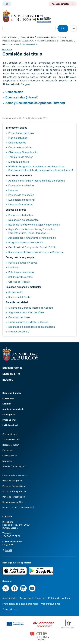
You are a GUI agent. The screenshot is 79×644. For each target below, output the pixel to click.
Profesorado (15, 292)
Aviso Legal (26, 598)
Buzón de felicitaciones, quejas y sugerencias (34, 225)
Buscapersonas (12, 368)
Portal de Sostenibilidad (14, 486)
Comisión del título (19, 317)
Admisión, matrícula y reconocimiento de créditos (37, 181)
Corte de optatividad (20, 147)
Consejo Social (10, 456)
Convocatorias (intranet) (22, 97)
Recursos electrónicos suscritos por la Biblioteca (36, 252)
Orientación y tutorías (21, 204)
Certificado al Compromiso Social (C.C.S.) (32, 247)
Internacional (9, 420)
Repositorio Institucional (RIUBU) (18, 507)
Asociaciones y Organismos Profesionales (32, 238)
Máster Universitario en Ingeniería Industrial (55, 41)
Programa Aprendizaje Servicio (26, 243)
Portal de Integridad (12, 481)
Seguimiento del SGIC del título (26, 312)
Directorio (40, 598)
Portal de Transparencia (14, 491)
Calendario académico (21, 185)
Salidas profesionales (20, 277)
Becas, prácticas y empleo (20, 257)
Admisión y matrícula (13, 409)
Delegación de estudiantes (23, 220)
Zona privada (10, 609)
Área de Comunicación (13, 466)
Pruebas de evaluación (21, 195)
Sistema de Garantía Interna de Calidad (31, 308)
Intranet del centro (19, 332)
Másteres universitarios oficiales (50, 37)
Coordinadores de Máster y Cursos (28, 322)
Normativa (7, 461)
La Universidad (10, 425)
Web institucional (50, 604)
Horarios (13, 190)
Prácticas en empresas (21, 272)
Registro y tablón (11, 445)
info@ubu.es (8, 544)
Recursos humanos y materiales (23, 287)
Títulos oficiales (27, 37)
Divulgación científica (13, 502)
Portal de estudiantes (20, 215)
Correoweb (8, 398)
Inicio (5, 37)
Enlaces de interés (16, 210)
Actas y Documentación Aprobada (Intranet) (35, 103)
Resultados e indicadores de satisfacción (32, 327)
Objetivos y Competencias (23, 152)
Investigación (9, 414)
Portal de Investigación (14, 497)
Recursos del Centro (20, 297)
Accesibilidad (10, 598)
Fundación (7, 450)
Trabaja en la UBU (11, 439)
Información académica (19, 175)
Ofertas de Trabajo (19, 282)
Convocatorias (9, 434)
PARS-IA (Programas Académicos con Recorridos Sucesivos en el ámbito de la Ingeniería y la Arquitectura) (41, 168)
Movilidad (14, 267)
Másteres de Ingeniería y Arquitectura (18, 41)
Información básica (16, 128)
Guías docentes (17, 143)
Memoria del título (19, 162)
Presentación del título (21, 133)
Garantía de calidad (11, 44)
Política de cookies (59, 598)
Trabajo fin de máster (20, 157)
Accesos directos (61, 4)
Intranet (8, 380)
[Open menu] (74, 28)
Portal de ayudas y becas (23, 263)
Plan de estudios (18, 138)
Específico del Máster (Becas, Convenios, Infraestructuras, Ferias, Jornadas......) (32, 231)
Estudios (14, 37)
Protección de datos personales (20, 604)
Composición (14, 92)
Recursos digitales (12, 393)
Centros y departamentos (15, 475)
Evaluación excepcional (22, 200)
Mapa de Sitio (11, 374)
